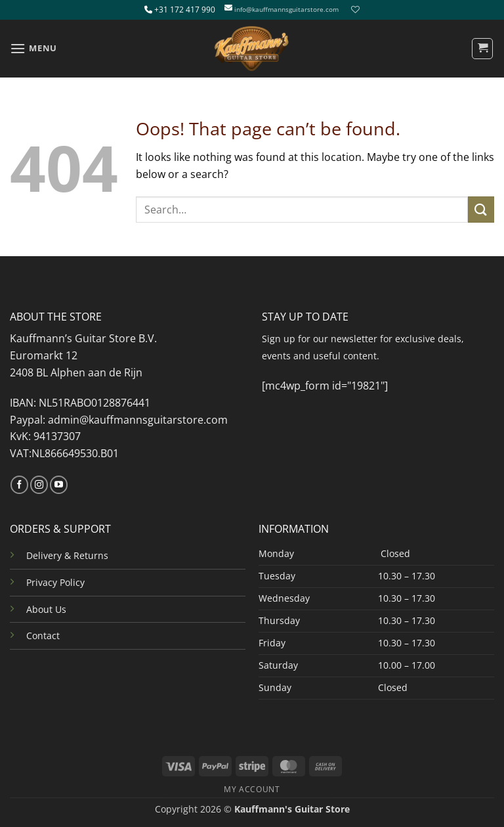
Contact (43, 636)
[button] (33, 48)
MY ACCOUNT (252, 789)
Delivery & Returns (67, 555)
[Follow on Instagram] (39, 485)
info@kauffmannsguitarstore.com (286, 10)
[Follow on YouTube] (59, 485)
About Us (46, 609)
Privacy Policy (55, 582)
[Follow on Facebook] (19, 485)
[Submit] (481, 209)
